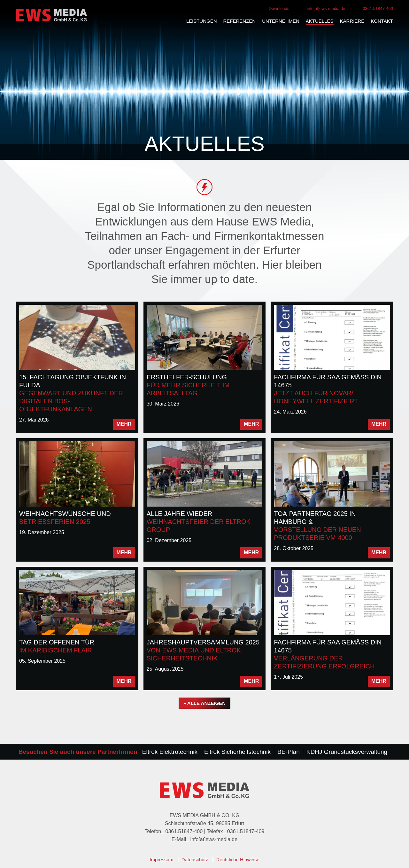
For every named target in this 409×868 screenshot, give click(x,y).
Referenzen (240, 21)
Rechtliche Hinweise (238, 860)
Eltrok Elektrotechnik (170, 752)
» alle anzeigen (204, 703)
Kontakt (382, 21)
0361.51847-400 (378, 8)
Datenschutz (195, 860)
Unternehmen (281, 21)
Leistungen (202, 21)
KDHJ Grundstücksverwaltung (347, 752)
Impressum (161, 860)
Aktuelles (320, 21)
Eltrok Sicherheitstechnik (237, 752)
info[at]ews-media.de (326, 8)
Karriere (352, 21)
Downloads (279, 8)
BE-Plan (289, 752)
